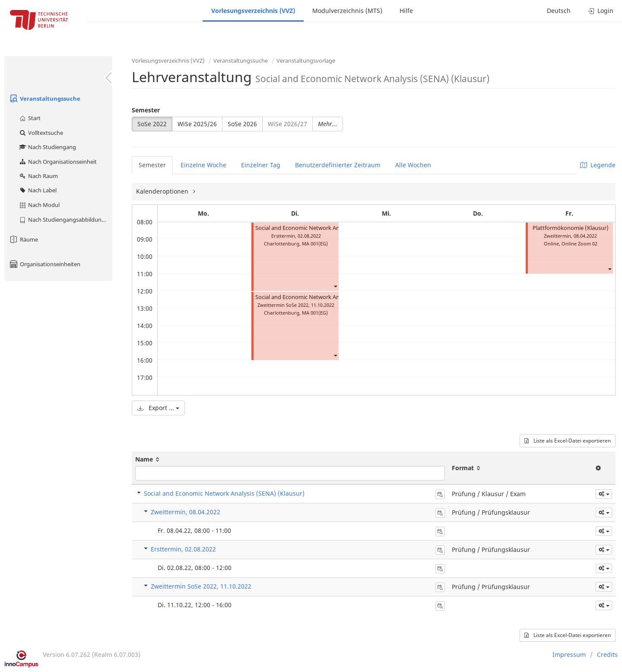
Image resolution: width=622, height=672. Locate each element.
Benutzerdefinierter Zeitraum (338, 165)
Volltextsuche (41, 133)
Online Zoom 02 (579, 244)
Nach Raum (38, 176)
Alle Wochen (413, 165)
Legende (598, 165)
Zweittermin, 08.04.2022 (186, 512)
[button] (335, 286)
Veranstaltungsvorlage (306, 61)
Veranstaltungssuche (44, 99)
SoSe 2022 (152, 124)
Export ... (158, 408)
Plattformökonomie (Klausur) (571, 228)
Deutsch (559, 11)
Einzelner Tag (261, 165)
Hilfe (406, 11)
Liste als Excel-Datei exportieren (568, 441)
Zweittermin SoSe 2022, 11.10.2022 (201, 586)
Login (601, 11)
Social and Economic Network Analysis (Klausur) (317, 228)
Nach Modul (39, 205)
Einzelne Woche (203, 165)
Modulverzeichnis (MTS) (347, 11)
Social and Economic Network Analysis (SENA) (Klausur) (224, 493)
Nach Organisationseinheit (58, 162)
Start (30, 118)
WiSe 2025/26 (197, 124)
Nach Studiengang (47, 147)
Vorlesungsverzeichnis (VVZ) (253, 11)
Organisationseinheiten (44, 264)
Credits (607, 654)
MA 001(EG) (315, 244)
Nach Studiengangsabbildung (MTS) (65, 220)
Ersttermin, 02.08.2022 (183, 549)
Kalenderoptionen (163, 191)
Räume (23, 239)
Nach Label (38, 190)
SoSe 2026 (242, 124)
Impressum (569, 654)
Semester (146, 110)
